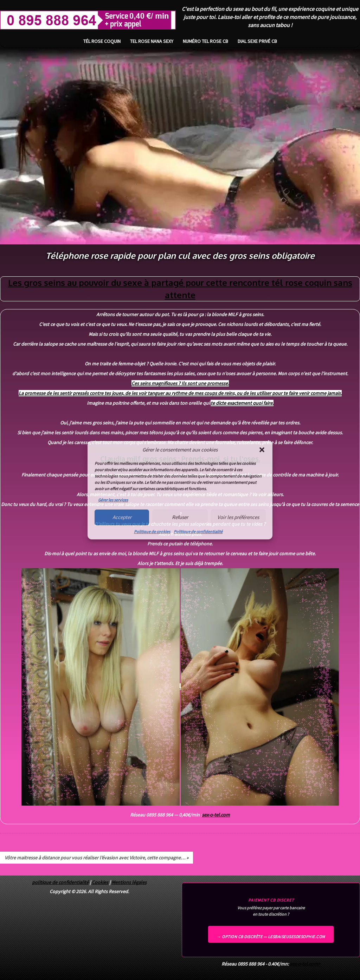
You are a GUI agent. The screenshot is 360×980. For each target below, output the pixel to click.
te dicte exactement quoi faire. (242, 403)
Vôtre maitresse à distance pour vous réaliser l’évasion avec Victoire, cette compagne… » (97, 858)
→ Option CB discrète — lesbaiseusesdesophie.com (271, 937)
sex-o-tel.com (216, 815)
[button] (262, 450)
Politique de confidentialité (198, 531)
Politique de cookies (152, 531)
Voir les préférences (238, 517)
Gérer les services (113, 500)
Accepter (122, 517)
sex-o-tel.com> (305, 964)
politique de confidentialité (60, 882)
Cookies (100, 882)
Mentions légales (129, 882)
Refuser (180, 517)
